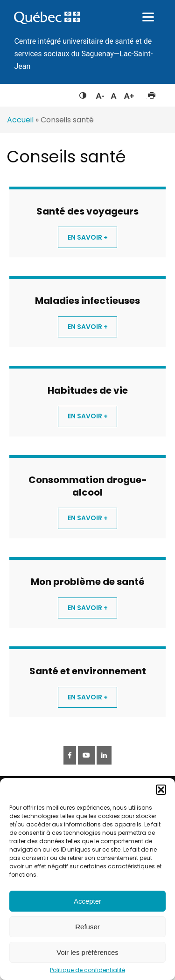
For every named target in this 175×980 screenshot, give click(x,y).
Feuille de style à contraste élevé (83, 94)
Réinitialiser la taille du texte (114, 94)
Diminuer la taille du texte (99, 94)
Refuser (87, 927)
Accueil (20, 120)
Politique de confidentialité (87, 970)
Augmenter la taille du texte (129, 94)
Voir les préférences (87, 952)
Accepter (87, 901)
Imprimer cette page (151, 94)
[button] (161, 790)
